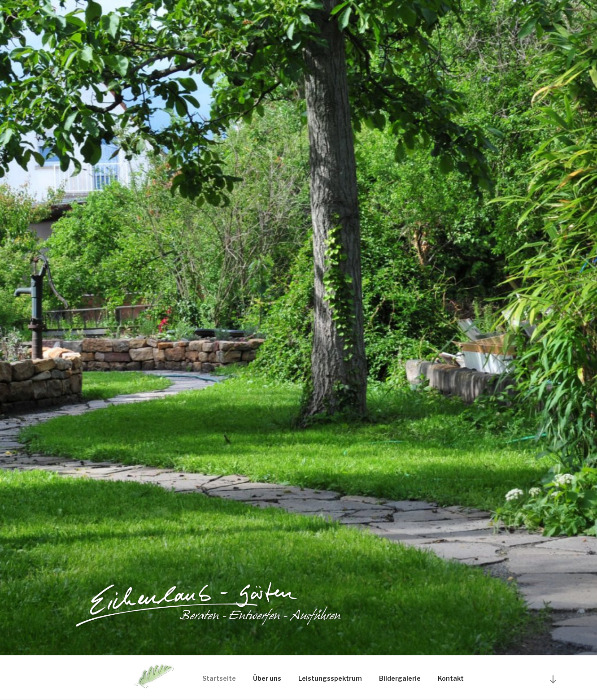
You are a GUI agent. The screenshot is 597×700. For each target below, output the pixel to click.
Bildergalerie (400, 678)
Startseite (219, 678)
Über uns (267, 678)
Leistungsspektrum (330, 678)
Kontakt (451, 678)
